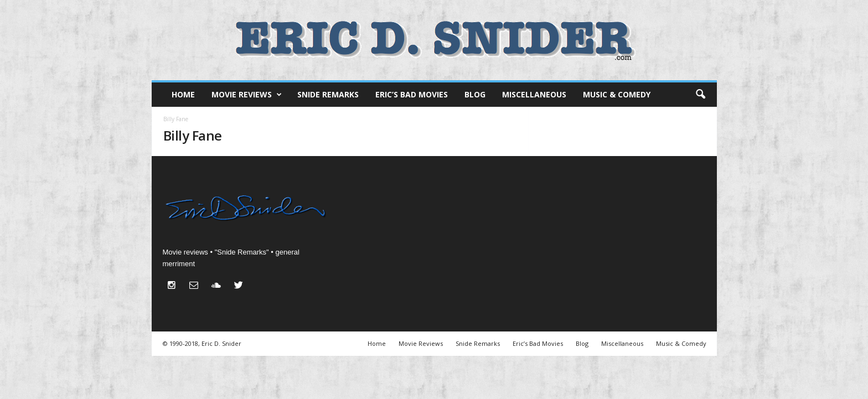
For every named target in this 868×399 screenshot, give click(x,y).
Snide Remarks (328, 94)
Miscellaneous (534, 94)
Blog (475, 94)
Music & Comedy (617, 94)
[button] (700, 95)
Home (183, 94)
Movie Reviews (247, 95)
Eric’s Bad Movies (412, 94)
